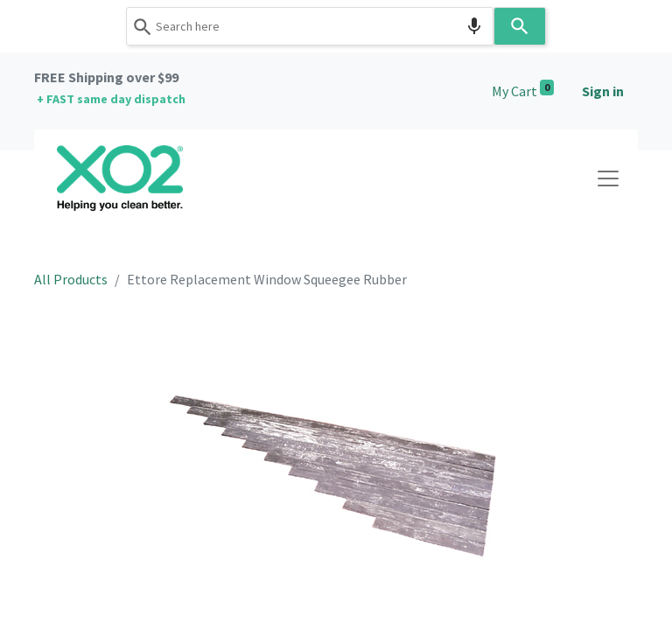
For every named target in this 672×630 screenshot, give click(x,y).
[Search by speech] (474, 26)
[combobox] (310, 26)
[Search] (520, 26)
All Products (71, 279)
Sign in (603, 91)
